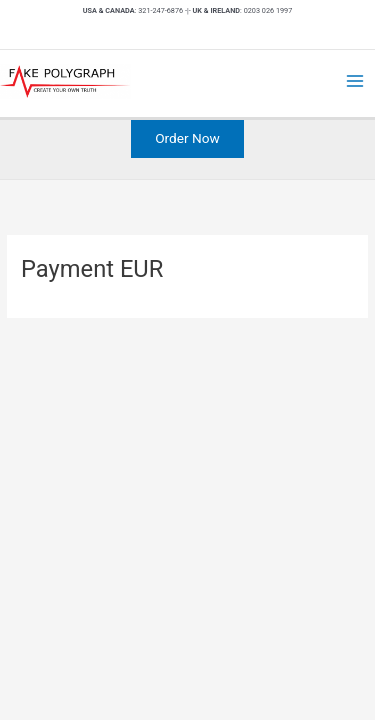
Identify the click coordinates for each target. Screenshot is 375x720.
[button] (187, 139)
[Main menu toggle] (355, 81)
